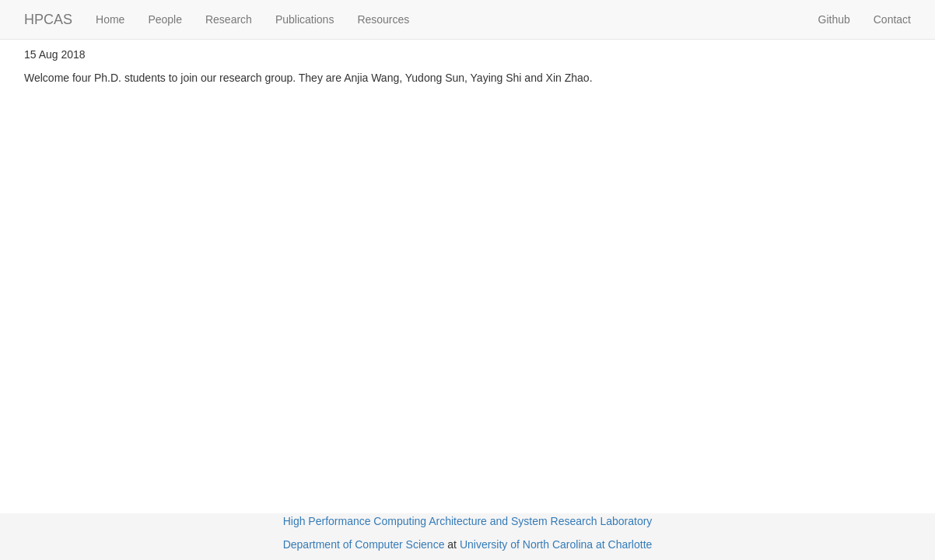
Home (110, 19)
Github (834, 19)
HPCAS (48, 19)
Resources (383, 19)
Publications (305, 19)
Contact (892, 19)
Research (229, 19)
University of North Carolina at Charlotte (556, 544)
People (165, 19)
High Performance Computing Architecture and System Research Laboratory (468, 521)
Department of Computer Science (364, 544)
